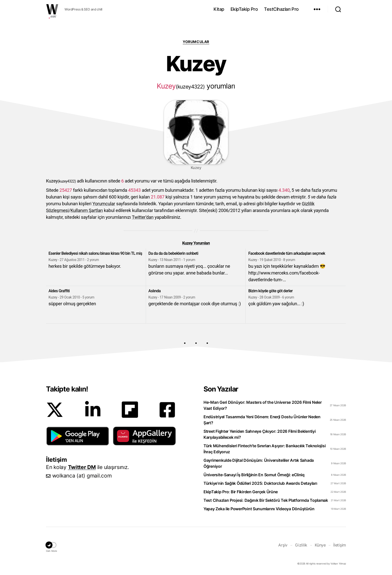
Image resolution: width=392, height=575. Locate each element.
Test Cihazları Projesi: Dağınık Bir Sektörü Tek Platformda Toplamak (266, 500)
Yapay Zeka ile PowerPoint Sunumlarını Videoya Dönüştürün (259, 509)
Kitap (219, 9)
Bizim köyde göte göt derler (270, 291)
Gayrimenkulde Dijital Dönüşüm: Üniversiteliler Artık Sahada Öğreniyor (259, 463)
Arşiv (283, 545)
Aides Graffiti (59, 291)
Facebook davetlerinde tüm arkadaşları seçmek (287, 253)
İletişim (340, 545)
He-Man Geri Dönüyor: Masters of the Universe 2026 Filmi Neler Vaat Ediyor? (263, 405)
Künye (320, 545)
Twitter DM (82, 467)
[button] (78, 436)
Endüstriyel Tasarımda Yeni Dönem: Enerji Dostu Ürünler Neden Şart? (262, 420)
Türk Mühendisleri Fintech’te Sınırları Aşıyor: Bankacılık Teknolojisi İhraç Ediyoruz (264, 449)
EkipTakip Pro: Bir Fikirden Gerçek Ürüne (241, 492)
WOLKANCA (52, 9)
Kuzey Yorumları (196, 243)
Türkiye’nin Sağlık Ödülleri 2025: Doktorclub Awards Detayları (260, 483)
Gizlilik (301, 545)
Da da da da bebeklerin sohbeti (173, 253)
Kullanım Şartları (87, 210)
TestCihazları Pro (281, 9)
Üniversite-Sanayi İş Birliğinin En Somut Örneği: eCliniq (254, 475)
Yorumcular (196, 42)
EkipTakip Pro (244, 9)
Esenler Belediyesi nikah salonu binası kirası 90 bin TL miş (95, 253)
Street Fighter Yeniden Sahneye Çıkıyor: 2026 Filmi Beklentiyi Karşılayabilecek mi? (260, 434)
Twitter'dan (143, 217)
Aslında (155, 291)
